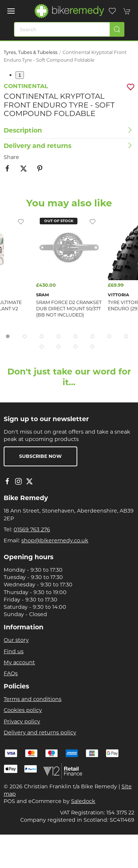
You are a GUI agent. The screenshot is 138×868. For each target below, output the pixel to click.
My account (19, 662)
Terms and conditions (33, 699)
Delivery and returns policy (40, 733)
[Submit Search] (117, 29)
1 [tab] (20, 75)
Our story (16, 640)
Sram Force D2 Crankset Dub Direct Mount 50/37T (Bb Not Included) (69, 309)
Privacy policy (22, 721)
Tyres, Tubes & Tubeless (31, 52)
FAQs (11, 673)
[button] (11, 11)
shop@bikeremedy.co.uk (55, 540)
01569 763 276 (32, 529)
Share (11, 157)
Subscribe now (40, 456)
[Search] (69, 29)
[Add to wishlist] (93, 221)
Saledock (83, 801)
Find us (14, 651)
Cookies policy (23, 710)
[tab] (8, 336)
